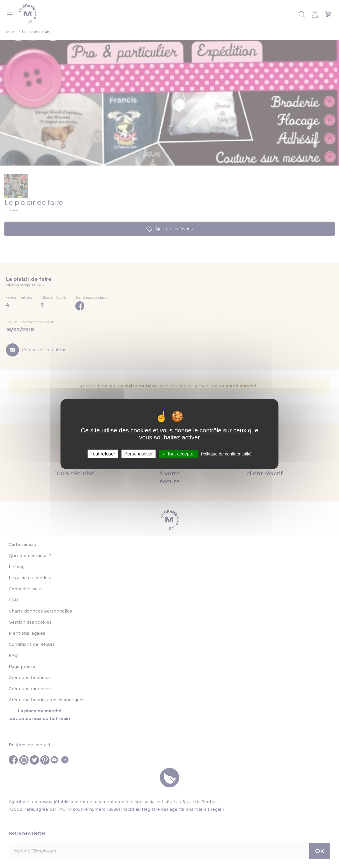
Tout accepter (178, 454)
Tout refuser (103, 454)
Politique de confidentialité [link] (226, 454)
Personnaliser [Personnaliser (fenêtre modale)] (139, 454)
